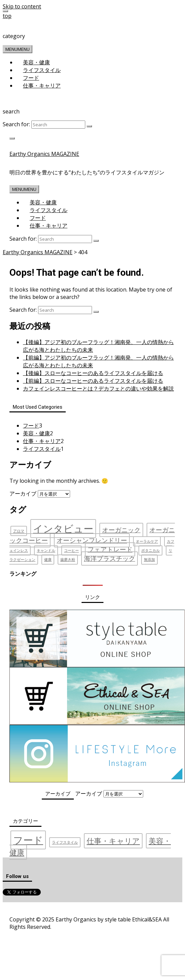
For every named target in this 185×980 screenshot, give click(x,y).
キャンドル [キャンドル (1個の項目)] (46, 550)
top (7, 16)
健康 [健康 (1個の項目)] (48, 560)
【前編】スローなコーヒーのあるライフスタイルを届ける (93, 381)
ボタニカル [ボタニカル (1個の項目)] (150, 550)
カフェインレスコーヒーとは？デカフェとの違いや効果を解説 (98, 388)
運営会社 (21, 909)
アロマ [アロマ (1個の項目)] (19, 531)
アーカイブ (23, 494)
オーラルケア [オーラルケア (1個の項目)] (147, 541)
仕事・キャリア (42, 86)
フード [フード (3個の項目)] (28, 840)
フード (31, 78)
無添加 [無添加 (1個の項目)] (149, 560)
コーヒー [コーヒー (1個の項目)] (71, 550)
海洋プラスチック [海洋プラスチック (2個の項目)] (110, 559)
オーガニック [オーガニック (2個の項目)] (121, 530)
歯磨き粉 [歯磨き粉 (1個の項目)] (68, 560)
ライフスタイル (42, 70)
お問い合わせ (101, 909)
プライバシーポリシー (59, 909)
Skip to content (22, 6)
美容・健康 (36, 62)
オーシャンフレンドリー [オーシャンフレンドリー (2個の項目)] (92, 540)
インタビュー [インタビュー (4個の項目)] (63, 529)
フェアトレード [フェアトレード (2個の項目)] (110, 549)
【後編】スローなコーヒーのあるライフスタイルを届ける (93, 373)
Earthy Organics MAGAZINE (44, 154)
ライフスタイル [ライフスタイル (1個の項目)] (65, 842)
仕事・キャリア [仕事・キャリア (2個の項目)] (113, 841)
